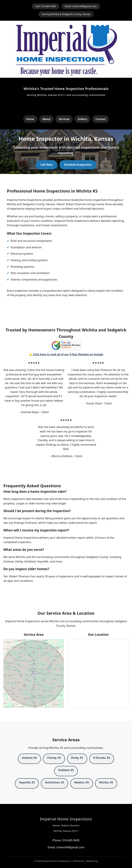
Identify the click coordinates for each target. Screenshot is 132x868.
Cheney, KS (54, 758)
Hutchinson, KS (55, 782)
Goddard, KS (66, 770)
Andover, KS (29, 758)
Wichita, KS (106, 782)
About (46, 119)
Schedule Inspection (78, 165)
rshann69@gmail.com (70, 847)
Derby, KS (77, 758)
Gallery (82, 119)
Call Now (47, 165)
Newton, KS (82, 782)
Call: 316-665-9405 (45, 6)
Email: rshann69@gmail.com (81, 6)
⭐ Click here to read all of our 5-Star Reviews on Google (66, 354)
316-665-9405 (71, 840)
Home (30, 119)
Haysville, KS (27, 782)
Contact (101, 119)
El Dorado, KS (102, 758)
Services (64, 119)
